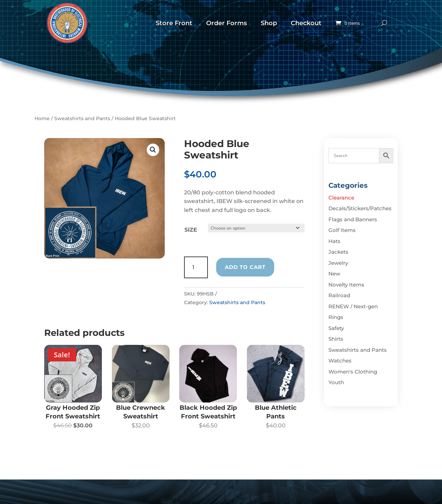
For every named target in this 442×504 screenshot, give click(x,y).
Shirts (336, 339)
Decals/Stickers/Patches (360, 208)
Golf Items (342, 230)
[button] (153, 150)
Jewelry (338, 263)
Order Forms (227, 23)
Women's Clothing (353, 372)
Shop (269, 23)
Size (191, 230)
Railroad (339, 295)
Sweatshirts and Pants (82, 118)
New (334, 274)
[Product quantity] (196, 267)
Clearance (341, 198)
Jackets (338, 252)
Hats (334, 241)
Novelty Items (346, 285)
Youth (336, 382)
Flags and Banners (353, 219)
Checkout (306, 23)
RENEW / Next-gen (353, 306)
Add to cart (245, 267)
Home (42, 118)
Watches (340, 361)
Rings (336, 317)
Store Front (174, 23)
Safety (336, 328)
